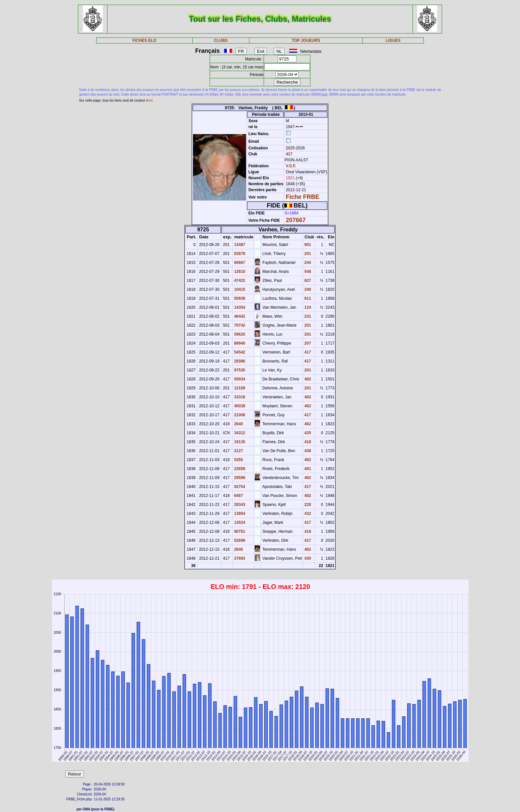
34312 (239, 433)
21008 (239, 415)
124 (307, 307)
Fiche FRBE (303, 197)
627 (307, 281)
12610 (239, 272)
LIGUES (393, 41)
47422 (239, 281)
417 (288, 154)
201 (307, 254)
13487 (239, 245)
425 (307, 433)
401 (307, 469)
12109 (239, 388)
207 (307, 343)
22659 (239, 469)
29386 (239, 361)
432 (307, 514)
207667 (296, 220)
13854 (239, 514)
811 (307, 298)
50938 (239, 298)
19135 (239, 442)
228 (307, 505)
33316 (239, 397)
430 (307, 558)
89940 (239, 343)
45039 (239, 406)
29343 (239, 505)
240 (307, 289)
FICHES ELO (144, 41)
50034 (239, 379)
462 (307, 379)
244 (307, 263)
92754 (239, 487)
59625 (239, 334)
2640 (238, 424)
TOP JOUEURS (306, 41)
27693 (239, 558)
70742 (239, 325)
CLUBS (221, 41)
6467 (238, 496)
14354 (239, 307)
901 (307, 245)
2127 (238, 451)
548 (307, 272)
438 (307, 451)
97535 (239, 370)
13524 (239, 523)
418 (307, 442)
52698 (239, 540)
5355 (238, 460)
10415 (239, 289)
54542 (239, 352)
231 (307, 316)
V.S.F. (291, 166)
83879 (239, 254)
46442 (239, 316)
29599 (239, 478)
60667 (239, 263)
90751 (239, 531)
